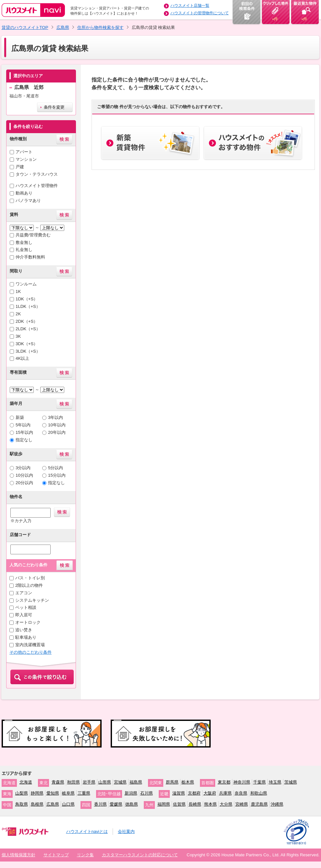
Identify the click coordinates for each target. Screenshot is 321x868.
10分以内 (24, 475)
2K (18, 314)
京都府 (194, 793)
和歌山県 (259, 793)
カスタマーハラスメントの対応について (140, 855)
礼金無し (24, 250)
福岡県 (164, 804)
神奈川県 (242, 782)
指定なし (24, 440)
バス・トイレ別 (30, 578)
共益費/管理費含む (33, 235)
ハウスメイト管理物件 (37, 186)
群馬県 (172, 782)
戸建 (20, 167)
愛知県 (53, 793)
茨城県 (291, 782)
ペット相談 (26, 607)
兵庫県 (225, 793)
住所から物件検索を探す (100, 27)
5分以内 (56, 468)
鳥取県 (22, 804)
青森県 (58, 782)
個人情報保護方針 (19, 855)
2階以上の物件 (29, 585)
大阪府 (210, 793)
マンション (26, 159)
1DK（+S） (27, 299)
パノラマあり (28, 201)
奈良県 (241, 793)
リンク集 (85, 855)
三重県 (84, 793)
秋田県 (74, 782)
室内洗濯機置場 (30, 645)
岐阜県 (68, 793)
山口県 (68, 804)
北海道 (26, 782)
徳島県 (132, 804)
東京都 (224, 782)
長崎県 (195, 804)
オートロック (28, 622)
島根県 (37, 804)
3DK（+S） (27, 344)
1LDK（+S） (28, 306)
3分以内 (23, 468)
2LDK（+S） (28, 329)
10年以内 (57, 425)
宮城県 (120, 782)
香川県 (100, 804)
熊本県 (210, 804)
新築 (20, 417)
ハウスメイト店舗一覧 (190, 6)
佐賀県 (179, 804)
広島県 (63, 27)
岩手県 (89, 782)
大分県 (226, 804)
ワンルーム (26, 284)
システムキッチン (32, 600)
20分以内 (24, 483)
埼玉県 (275, 782)
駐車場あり (26, 637)
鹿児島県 (259, 804)
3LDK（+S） (28, 351)
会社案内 (126, 831)
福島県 (136, 782)
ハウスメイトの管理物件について (200, 13)
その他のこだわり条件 (31, 652)
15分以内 (57, 475)
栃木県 (188, 782)
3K (18, 336)
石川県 (147, 793)
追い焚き (24, 630)
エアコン (24, 593)
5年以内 (23, 425)
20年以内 (57, 432)
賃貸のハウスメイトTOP (25, 27)
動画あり (24, 193)
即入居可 (24, 615)
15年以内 (24, 432)
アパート (24, 152)
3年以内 (56, 417)
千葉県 (259, 782)
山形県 (105, 782)
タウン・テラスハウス (37, 174)
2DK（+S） (27, 321)
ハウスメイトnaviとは (87, 831)
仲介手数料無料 (30, 257)
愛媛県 (116, 804)
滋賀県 (179, 793)
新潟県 (131, 793)
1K (18, 291)
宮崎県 (242, 804)
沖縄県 (277, 804)
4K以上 (22, 358)
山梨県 (22, 793)
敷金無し (24, 242)
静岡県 (37, 793)
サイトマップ (56, 855)
